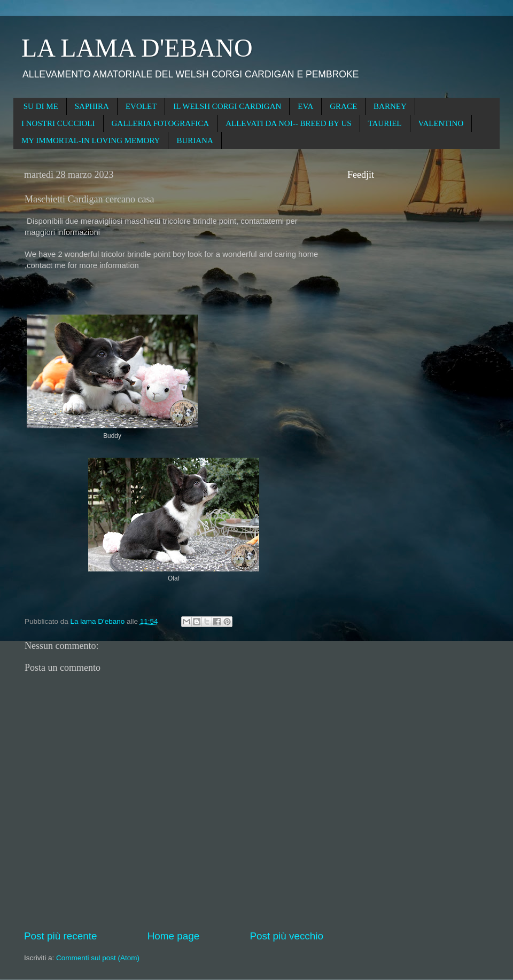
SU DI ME (41, 106)
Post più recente (61, 936)
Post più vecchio (286, 936)
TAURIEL (385, 123)
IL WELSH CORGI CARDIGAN (227, 106)
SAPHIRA (92, 106)
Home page (174, 936)
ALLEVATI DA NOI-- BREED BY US (288, 123)
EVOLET (141, 106)
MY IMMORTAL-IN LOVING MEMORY (91, 140)
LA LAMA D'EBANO (137, 48)
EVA (305, 106)
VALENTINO (441, 123)
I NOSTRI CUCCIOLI (58, 123)
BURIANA (195, 140)
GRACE (343, 106)
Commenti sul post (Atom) (98, 958)
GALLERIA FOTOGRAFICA (161, 123)
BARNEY (390, 106)
